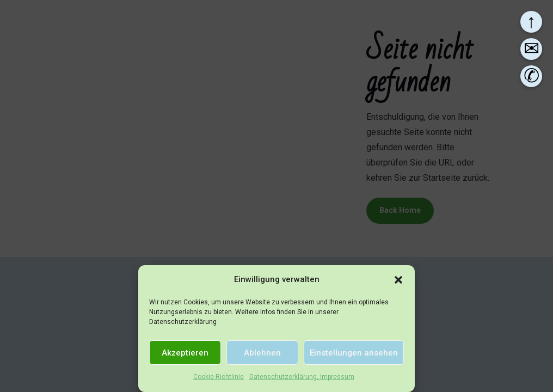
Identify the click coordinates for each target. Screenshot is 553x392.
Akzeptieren (185, 353)
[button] (398, 280)
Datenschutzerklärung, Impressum (302, 377)
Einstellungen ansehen (354, 353)
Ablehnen (262, 353)
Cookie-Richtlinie (219, 377)
